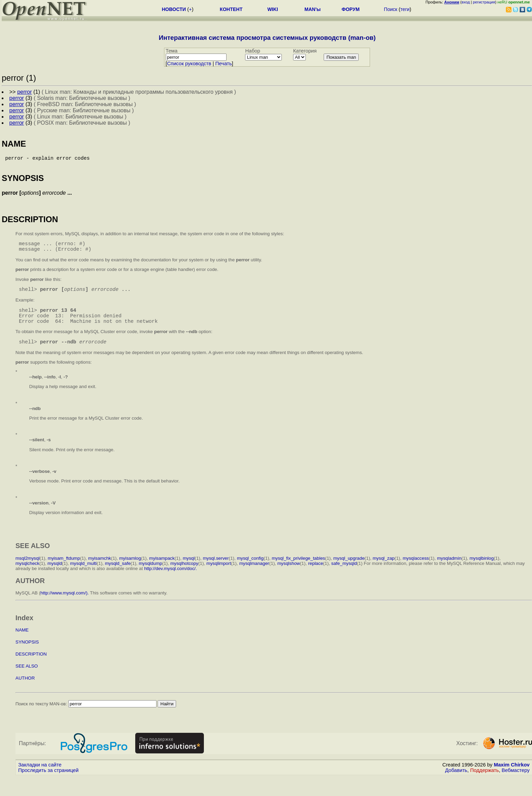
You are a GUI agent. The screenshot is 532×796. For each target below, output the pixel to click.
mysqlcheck (27, 576)
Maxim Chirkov (512, 777)
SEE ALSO (27, 678)
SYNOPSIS (27, 654)
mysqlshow (289, 576)
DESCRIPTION (31, 666)
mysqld (55, 576)
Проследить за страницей (48, 783)
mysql (189, 571)
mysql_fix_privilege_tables (299, 571)
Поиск (391, 9)
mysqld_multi (83, 576)
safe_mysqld (344, 576)
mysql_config (250, 571)
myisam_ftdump (64, 571)
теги (405, 9)
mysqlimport (219, 576)
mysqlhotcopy (184, 576)
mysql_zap (384, 571)
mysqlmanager (254, 576)
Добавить (456, 783)
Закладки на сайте (40, 777)
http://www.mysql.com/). (65, 605)
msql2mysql (27, 571)
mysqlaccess (416, 571)
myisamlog (130, 571)
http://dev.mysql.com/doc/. (171, 581)
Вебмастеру (516, 783)
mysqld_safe (118, 576)
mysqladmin (449, 571)
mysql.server (216, 571)
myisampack (162, 571)
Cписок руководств (189, 64)
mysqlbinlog (482, 571)
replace (316, 576)
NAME (22, 642)
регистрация (484, 2)
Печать (223, 64)
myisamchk (100, 571)
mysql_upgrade (349, 571)
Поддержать (485, 783)
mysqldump (150, 576)
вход (466, 2)
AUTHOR (25, 690)
